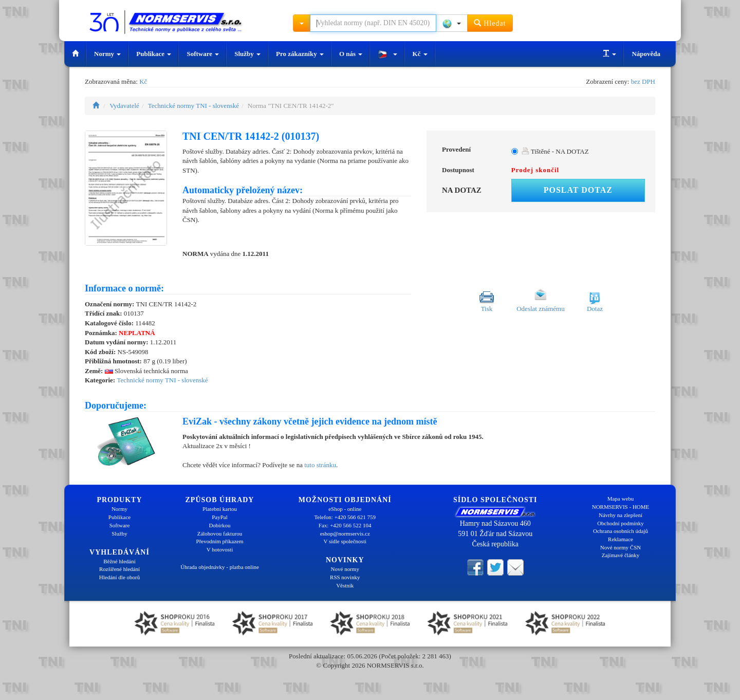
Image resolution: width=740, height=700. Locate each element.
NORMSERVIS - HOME (621, 507)
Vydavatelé (124, 106)
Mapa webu (621, 499)
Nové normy (345, 569)
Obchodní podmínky (621, 523)
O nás (351, 54)
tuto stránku (320, 465)
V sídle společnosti (345, 541)
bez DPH (643, 81)
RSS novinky (345, 577)
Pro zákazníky (300, 54)
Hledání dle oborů (119, 577)
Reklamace (621, 539)
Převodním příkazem (220, 541)
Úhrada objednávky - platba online (220, 567)
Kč (420, 54)
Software (203, 54)
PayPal (220, 517)
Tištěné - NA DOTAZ (555, 151)
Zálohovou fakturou (220, 533)
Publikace (154, 54)
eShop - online (345, 509)
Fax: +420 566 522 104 (345, 525)
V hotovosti (220, 549)
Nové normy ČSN (621, 547)
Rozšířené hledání (119, 569)
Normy (107, 54)
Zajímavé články (621, 555)
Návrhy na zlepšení (621, 515)
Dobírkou (219, 525)
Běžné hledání (119, 561)
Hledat (490, 23)
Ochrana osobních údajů (621, 531)
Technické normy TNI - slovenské (193, 106)
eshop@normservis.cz (345, 533)
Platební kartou (220, 509)
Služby (247, 54)
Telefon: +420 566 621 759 (345, 517)
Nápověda (646, 54)
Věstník (345, 585)
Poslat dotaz (578, 190)
